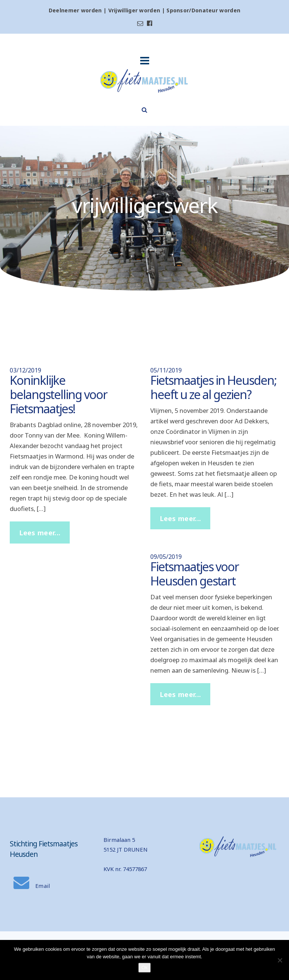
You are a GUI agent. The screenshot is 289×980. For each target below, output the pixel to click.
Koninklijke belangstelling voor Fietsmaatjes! (58, 394)
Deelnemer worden (75, 10)
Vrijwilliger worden (134, 10)
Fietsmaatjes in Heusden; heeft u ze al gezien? (213, 387)
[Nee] (280, 960)
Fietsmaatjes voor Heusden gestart (195, 574)
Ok (144, 967)
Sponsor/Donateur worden (203, 10)
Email (32, 886)
